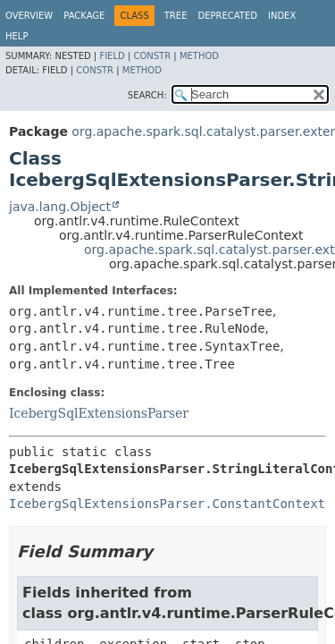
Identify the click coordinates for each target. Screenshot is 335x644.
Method (199, 56)
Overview (29, 16)
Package (84, 16)
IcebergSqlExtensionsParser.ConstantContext (167, 504)
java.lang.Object (60, 207)
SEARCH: (147, 95)
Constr (152, 56)
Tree (176, 16)
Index (282, 16)
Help (17, 36)
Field (112, 56)
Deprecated (227, 16)
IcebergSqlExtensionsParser (99, 413)
